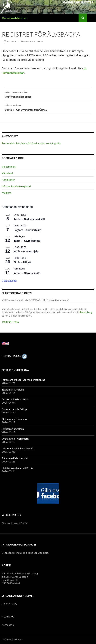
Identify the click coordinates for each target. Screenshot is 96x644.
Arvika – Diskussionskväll (29, 219)
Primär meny (92, 18)
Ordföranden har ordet (48, 94)
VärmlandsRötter (14, 18)
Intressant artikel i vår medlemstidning (23, 380)
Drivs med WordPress (12, 640)
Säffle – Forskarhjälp (26, 251)
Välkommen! (9, 167)
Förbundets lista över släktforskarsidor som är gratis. (32, 143)
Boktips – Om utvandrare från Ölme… (48, 107)
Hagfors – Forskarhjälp (27, 230)
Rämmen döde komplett (15, 458)
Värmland (7, 173)
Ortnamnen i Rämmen (14, 419)
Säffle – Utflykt (22, 262)
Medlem (6, 193)
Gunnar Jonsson (33, 41)
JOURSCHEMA (10, 322)
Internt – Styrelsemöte (27, 241)
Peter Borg (86, 312)
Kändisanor (8, 180)
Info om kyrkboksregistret (16, 186)
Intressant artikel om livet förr (19, 448)
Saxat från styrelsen (13, 390)
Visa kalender (10, 281)
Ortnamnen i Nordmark (15, 439)
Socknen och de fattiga (14, 409)
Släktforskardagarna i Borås (17, 468)
